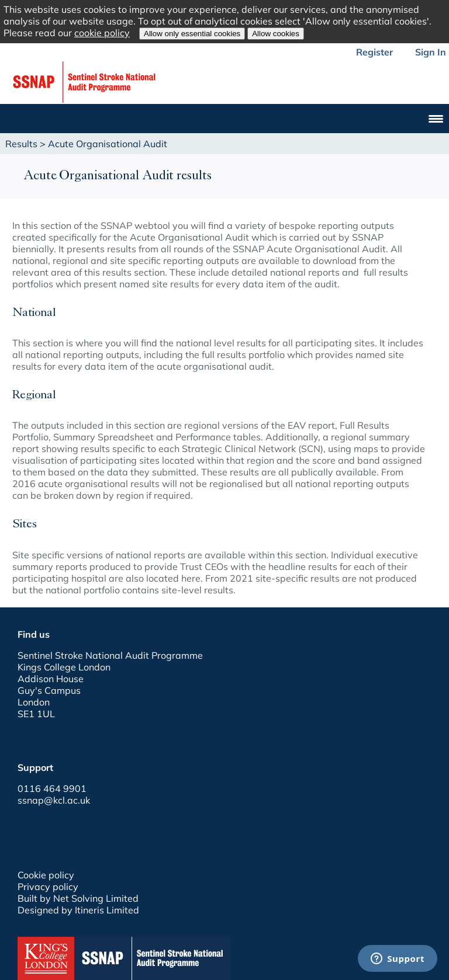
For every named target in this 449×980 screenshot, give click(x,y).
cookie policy (102, 33)
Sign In (431, 52)
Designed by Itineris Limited (78, 910)
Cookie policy (46, 875)
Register (374, 52)
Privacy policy (48, 887)
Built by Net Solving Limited (78, 898)
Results (21, 144)
